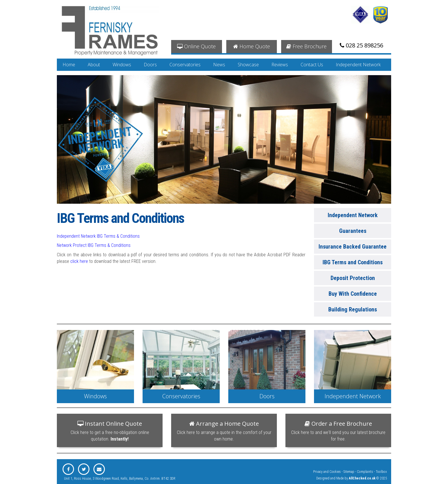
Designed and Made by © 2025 (352, 478)
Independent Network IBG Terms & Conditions (98, 236)
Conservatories (185, 65)
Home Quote (252, 46)
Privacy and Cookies (327, 472)
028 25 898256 (361, 45)
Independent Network (358, 65)
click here (79, 261)
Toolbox (381, 472)
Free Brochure (306, 46)
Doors (150, 65)
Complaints (365, 472)
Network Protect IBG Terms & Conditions (94, 245)
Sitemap (349, 472)
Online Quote (196, 46)
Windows (122, 65)
